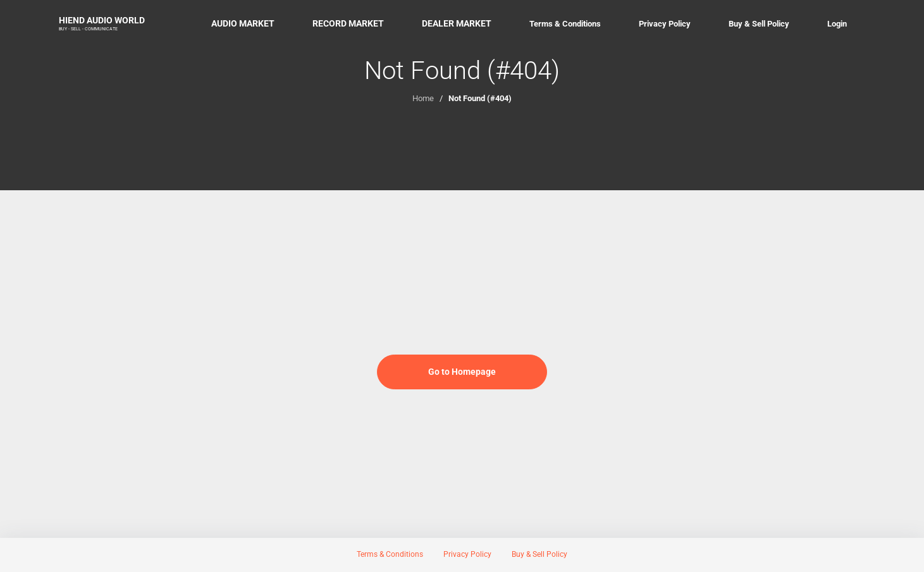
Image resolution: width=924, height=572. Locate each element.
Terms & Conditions (565, 24)
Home (423, 98)
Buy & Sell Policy (759, 24)
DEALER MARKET (457, 23)
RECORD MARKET (348, 23)
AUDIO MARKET (243, 23)
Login (837, 24)
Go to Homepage (462, 372)
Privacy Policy (665, 24)
